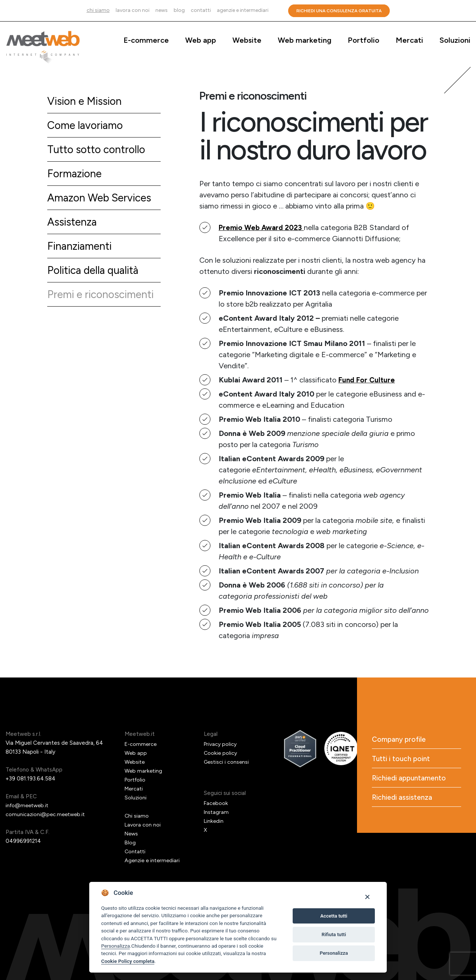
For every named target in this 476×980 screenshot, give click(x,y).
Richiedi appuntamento (411, 780)
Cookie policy (221, 753)
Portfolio (364, 40)
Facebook (216, 803)
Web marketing (305, 40)
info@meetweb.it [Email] (28, 805)
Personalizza (115, 946)
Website (247, 40)
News (162, 10)
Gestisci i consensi (227, 762)
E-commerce (146, 40)
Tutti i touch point (402, 760)
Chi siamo (98, 10)
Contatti (201, 10)
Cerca (278, 11)
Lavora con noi (133, 10)
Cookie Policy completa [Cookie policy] (128, 961)
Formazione (76, 176)
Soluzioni (455, 40)
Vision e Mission (86, 101)
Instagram (217, 812)
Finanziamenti (81, 251)
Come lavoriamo (87, 126)
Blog (179, 10)
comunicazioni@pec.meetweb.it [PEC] (47, 814)
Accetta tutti (334, 916)
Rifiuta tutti (334, 934)
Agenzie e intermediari (243, 10)
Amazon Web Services (102, 201)
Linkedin (214, 821)
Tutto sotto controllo (99, 151)
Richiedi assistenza (403, 800)
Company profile (400, 740)
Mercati (409, 40)
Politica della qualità (96, 276)
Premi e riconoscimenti (103, 300)
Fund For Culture (368, 380)
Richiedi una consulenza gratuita (339, 11)
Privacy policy (221, 744)
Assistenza (74, 226)
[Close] (367, 897)
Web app (201, 40)
